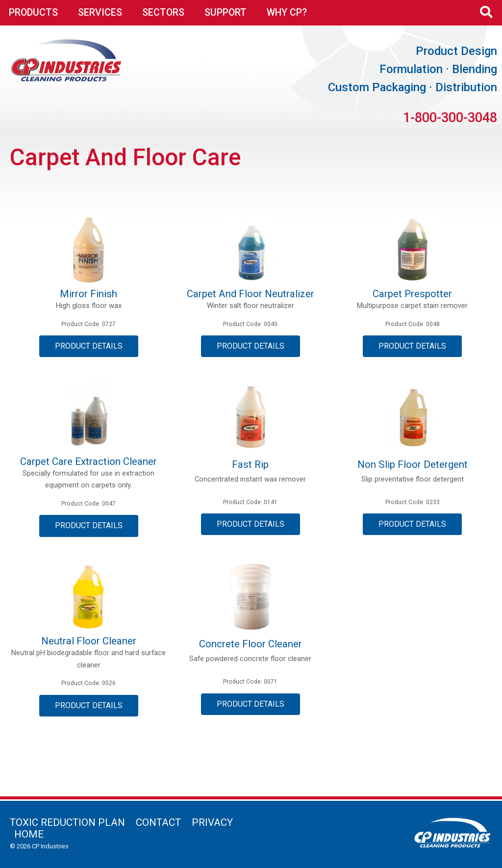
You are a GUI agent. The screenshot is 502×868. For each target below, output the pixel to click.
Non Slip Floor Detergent (413, 464)
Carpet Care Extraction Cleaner (88, 461)
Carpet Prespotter (412, 294)
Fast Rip (250, 464)
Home (29, 834)
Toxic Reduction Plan (67, 822)
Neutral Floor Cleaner (89, 641)
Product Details (89, 346)
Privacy (212, 822)
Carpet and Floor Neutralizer (251, 294)
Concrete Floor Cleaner (251, 644)
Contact (158, 822)
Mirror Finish (88, 294)
